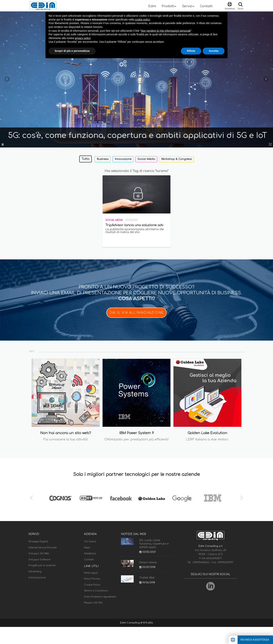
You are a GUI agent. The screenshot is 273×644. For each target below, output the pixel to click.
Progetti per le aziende (42, 565)
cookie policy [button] (142, 20)
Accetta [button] (214, 51)
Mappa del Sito (93, 603)
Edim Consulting (130, 623)
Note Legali (91, 573)
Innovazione (123, 159)
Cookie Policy (92, 585)
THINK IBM (147, 578)
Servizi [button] (188, 6)
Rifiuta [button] (191, 51)
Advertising (35, 572)
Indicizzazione (37, 578)
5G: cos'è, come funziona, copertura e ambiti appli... (154, 544)
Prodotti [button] (169, 6)
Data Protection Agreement (100, 597)
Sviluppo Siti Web (39, 553)
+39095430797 (225, 562)
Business (103, 159)
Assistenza (90, 553)
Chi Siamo (90, 542)
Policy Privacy (92, 579)
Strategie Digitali (38, 542)
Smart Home (148, 563)
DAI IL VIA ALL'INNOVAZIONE (136, 313)
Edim (152, 6)
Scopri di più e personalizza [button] (72, 51)
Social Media (146, 159)
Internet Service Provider (43, 548)
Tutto (86, 159)
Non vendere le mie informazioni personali (166, 31)
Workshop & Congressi (177, 159)
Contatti (206, 6)
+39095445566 (201, 562)
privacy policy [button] (83, 38)
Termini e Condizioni (96, 591)
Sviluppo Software (39, 560)
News (87, 548)
